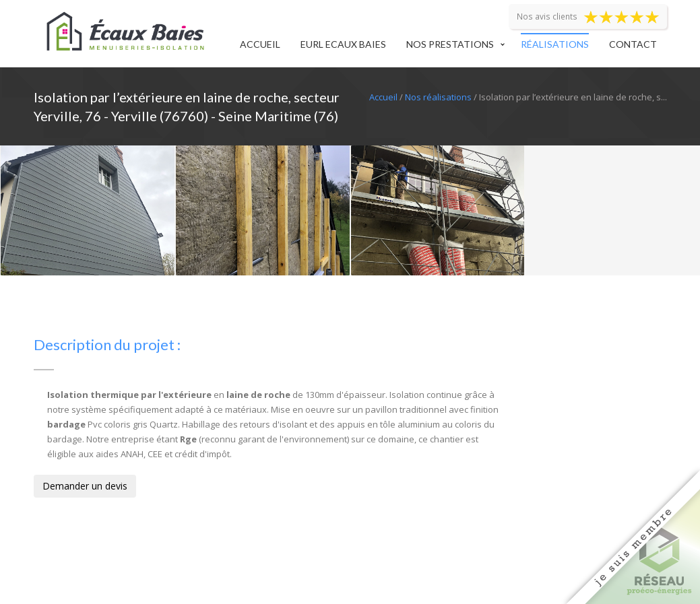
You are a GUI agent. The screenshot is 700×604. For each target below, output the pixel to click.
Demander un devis (85, 486)
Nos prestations (450, 44)
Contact (633, 44)
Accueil (260, 44)
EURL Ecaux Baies (343, 44)
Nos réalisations (438, 97)
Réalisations (555, 44)
